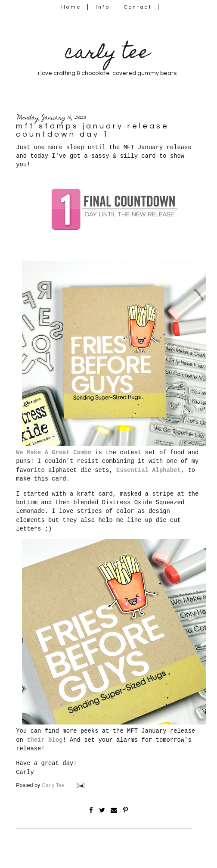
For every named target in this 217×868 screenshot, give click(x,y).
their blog (45, 740)
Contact (138, 7)
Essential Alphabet (149, 470)
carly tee (107, 54)
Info (103, 7)
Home (71, 7)
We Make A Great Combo (54, 453)
